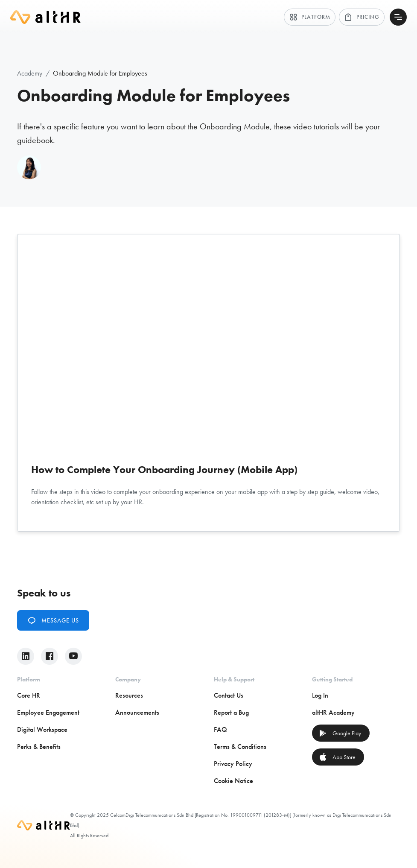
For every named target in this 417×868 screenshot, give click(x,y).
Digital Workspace (42, 729)
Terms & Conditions (240, 747)
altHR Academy (333, 712)
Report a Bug (231, 712)
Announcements (137, 712)
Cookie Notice (233, 781)
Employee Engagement (48, 712)
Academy (30, 73)
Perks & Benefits (39, 747)
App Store (337, 757)
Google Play (340, 733)
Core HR (29, 695)
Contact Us (229, 695)
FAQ (220, 729)
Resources (129, 695)
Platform (310, 17)
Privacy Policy (233, 764)
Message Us (53, 620)
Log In (320, 695)
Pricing (362, 17)
